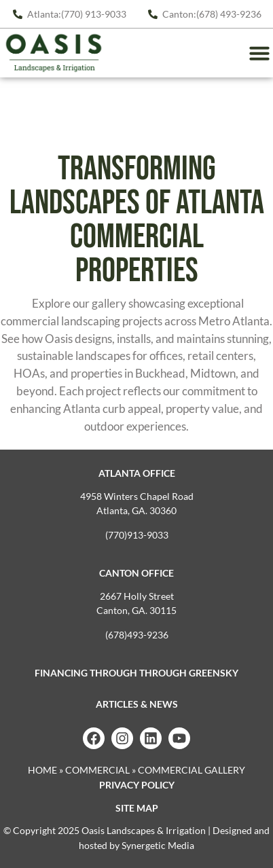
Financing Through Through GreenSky (136, 673)
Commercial (97, 770)
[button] (259, 53)
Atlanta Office (137, 473)
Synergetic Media (158, 845)
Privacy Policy (137, 785)
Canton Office (136, 573)
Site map (137, 808)
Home (42, 770)
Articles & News (137, 704)
